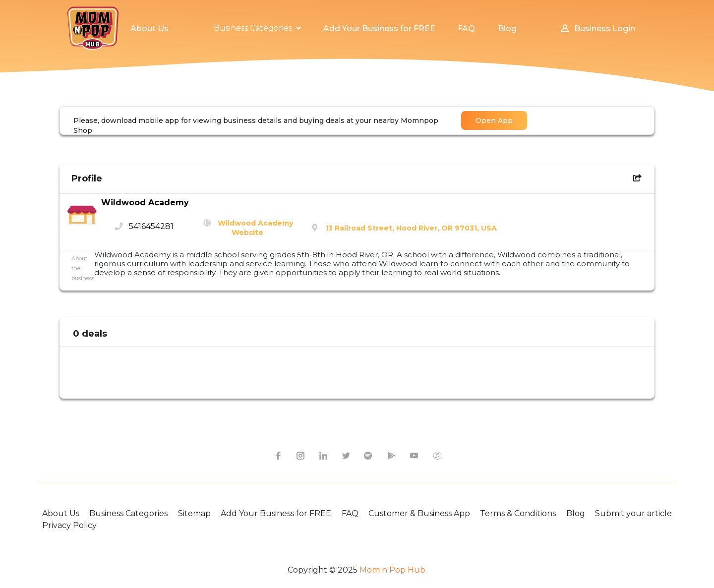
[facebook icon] (277, 455)
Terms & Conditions (518, 513)
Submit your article (633, 513)
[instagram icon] (300, 455)
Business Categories (128, 513)
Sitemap (194, 513)
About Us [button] (149, 29)
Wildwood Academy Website (255, 228)
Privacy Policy (69, 525)
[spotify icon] (368, 455)
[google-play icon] (391, 455)
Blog (576, 513)
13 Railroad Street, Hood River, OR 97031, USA (411, 228)
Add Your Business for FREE (276, 513)
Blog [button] (507, 29)
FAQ (350, 513)
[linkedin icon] (323, 455)
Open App (494, 120)
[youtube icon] (414, 455)
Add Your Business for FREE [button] (379, 29)
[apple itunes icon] (437, 455)
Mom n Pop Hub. (392, 570)
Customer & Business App (419, 513)
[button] (257, 28)
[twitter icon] (346, 455)
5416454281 (151, 226)
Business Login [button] (597, 29)
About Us (61, 513)
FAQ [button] (466, 29)
